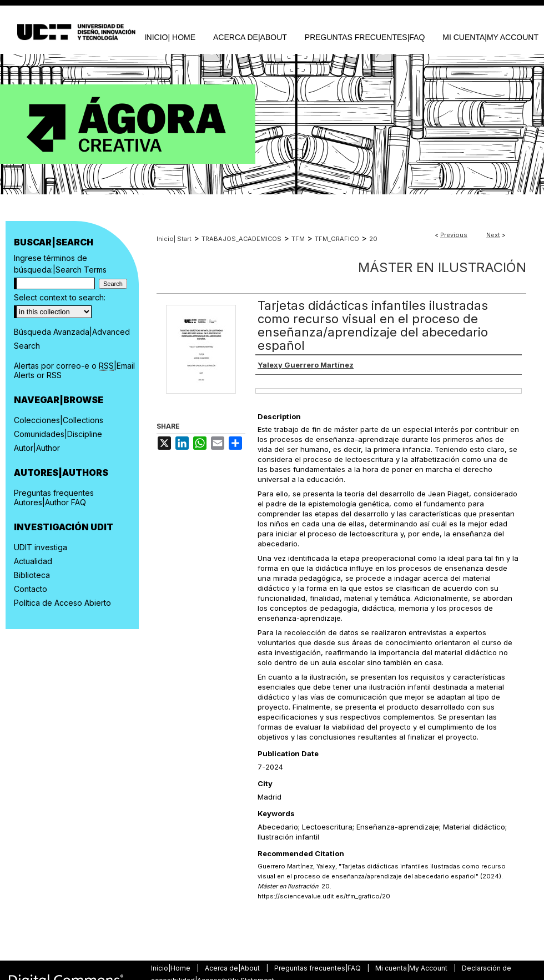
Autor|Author (37, 448)
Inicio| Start (174, 239)
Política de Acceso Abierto (62, 603)
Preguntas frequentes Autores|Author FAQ (54, 497)
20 (373, 239)
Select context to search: (60, 297)
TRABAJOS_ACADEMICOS (241, 239)
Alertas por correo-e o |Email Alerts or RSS (74, 370)
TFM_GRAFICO (337, 239)
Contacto (31, 589)
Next (493, 235)
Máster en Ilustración (442, 267)
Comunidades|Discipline (58, 434)
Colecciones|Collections (59, 420)
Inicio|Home (172, 968)
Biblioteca (32, 575)
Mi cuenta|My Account (412, 968)
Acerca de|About (233, 968)
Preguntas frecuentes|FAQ (318, 968)
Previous (454, 235)
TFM (298, 239)
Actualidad (33, 561)
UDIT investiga (41, 547)
